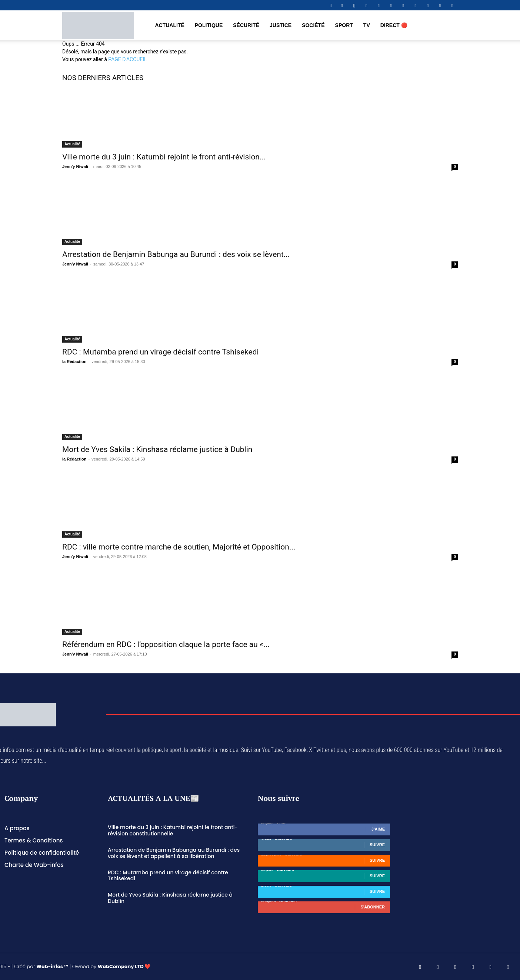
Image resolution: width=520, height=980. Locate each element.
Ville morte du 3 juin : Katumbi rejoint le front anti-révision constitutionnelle (173, 830)
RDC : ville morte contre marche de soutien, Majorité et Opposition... (179, 547)
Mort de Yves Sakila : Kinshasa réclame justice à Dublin (157, 449)
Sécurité (246, 25)
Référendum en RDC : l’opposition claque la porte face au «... (166, 644)
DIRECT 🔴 (394, 25)
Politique (209, 25)
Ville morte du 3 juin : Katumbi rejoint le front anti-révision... (164, 157)
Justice (281, 25)
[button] (331, 5)
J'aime (378, 829)
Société (313, 25)
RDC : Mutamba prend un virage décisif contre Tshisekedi (161, 352)
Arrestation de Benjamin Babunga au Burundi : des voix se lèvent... (176, 254)
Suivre (377, 845)
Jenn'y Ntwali (75, 166)
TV (367, 25)
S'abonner (373, 907)
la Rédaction (74, 362)
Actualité (169, 25)
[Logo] (98, 25)
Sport (344, 25)
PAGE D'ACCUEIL (127, 59)
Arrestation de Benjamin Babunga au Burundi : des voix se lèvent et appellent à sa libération (174, 853)
